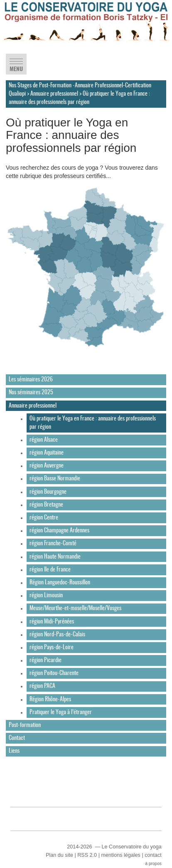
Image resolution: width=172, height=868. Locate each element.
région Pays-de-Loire (52, 648)
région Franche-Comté (53, 544)
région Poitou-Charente (54, 673)
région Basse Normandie (55, 479)
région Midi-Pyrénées (52, 622)
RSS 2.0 (87, 855)
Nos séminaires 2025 (31, 393)
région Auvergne (47, 466)
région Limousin (46, 596)
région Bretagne (46, 505)
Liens (14, 751)
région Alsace (44, 440)
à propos (154, 864)
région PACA (42, 686)
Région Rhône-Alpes (50, 700)
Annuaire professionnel (54, 94)
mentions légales (121, 855)
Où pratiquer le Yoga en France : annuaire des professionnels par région (93, 423)
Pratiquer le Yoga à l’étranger (61, 712)
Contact (17, 738)
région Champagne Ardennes (59, 531)
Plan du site (59, 855)
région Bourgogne (48, 492)
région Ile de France (50, 570)
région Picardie (45, 660)
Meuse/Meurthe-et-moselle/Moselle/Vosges (75, 608)
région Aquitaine (47, 453)
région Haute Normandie (55, 557)
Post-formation (25, 725)
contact (153, 855)
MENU (16, 67)
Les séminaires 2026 (31, 380)
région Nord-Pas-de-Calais (57, 635)
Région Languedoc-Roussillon (60, 583)
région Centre (44, 518)
